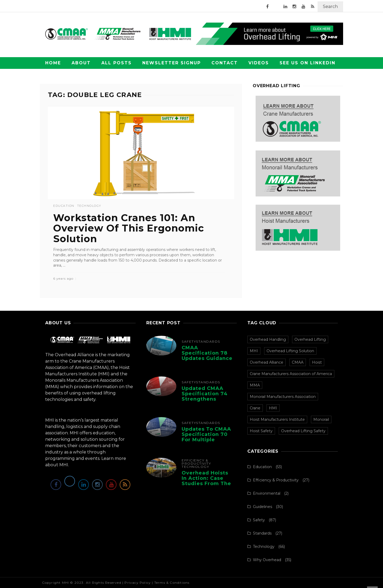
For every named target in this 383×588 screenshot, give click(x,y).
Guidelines (263, 507)
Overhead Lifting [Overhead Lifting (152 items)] (310, 339)
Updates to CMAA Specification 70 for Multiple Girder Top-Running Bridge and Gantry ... (206, 442)
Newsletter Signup (172, 63)
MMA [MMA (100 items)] (255, 385)
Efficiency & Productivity (196, 462)
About (81, 63)
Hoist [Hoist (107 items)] (317, 362)
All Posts (116, 63)
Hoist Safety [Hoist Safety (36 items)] (261, 431)
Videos (259, 63)
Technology (89, 206)
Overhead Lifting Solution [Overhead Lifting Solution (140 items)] (290, 351)
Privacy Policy (138, 583)
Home (53, 63)
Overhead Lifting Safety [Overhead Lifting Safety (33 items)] (303, 431)
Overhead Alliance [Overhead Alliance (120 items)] (267, 362)
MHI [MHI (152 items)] (254, 351)
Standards (208, 342)
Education (64, 206)
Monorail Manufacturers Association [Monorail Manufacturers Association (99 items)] (283, 397)
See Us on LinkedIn (307, 63)
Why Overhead (267, 560)
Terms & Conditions (172, 583)
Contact (225, 63)
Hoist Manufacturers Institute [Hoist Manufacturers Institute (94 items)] (277, 419)
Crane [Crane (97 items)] (255, 408)
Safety (189, 342)
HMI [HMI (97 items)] (273, 408)
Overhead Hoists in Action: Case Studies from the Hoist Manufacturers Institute (206, 486)
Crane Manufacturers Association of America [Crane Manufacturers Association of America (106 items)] (291, 374)
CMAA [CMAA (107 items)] (298, 362)
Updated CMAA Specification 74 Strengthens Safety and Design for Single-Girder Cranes (208, 402)
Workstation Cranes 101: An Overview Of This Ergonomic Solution (129, 228)
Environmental (267, 493)
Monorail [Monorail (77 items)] (321, 419)
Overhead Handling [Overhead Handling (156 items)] (268, 339)
